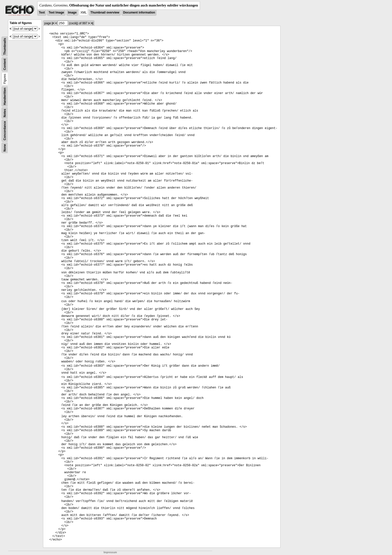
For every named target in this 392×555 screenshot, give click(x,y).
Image (72, 13)
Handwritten (5, 96)
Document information (139, 13)
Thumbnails (5, 46)
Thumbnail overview (105, 13)
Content (5, 64)
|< (53, 23)
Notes (5, 113)
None (5, 148)
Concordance (5, 131)
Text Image (56, 13)
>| (92, 23)
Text (42, 13)
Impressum (110, 552)
